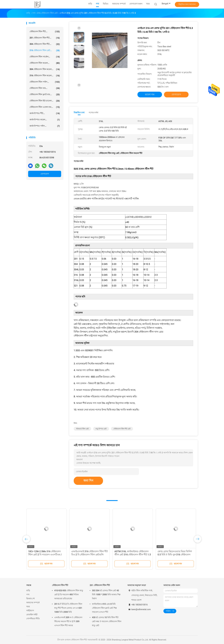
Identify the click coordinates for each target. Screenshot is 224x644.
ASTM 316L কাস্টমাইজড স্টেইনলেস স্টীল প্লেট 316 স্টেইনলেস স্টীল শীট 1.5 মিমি (133, 555)
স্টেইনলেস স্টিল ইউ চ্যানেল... (45, 101)
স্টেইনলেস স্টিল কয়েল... (45, 63)
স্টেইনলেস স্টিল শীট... (45, 32)
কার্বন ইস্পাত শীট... (45, 113)
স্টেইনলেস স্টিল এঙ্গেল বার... (45, 107)
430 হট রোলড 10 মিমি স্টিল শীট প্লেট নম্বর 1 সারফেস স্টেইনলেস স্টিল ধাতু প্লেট (107, 621)
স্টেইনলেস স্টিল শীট (60, 585)
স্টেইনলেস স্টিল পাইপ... (45, 82)
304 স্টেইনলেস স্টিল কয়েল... (45, 69)
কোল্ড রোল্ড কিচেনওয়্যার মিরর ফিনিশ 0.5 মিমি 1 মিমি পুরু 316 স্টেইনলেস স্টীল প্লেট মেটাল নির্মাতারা (175, 555)
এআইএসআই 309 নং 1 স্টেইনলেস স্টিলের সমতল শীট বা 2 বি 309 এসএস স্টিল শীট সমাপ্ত (68, 621)
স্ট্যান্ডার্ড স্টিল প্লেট (82, 429)
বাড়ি (28, 591)
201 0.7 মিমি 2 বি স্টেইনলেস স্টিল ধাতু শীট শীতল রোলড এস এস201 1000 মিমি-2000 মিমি (68, 608)
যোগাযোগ (45, 174)
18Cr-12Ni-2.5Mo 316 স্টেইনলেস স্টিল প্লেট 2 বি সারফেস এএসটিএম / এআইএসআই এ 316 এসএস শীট (45, 555)
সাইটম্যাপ (30, 611)
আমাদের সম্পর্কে (33, 603)
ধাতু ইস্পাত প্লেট (101, 429)
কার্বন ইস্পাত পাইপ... (45, 126)
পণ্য (28, 595)
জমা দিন (88, 481)
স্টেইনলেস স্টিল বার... (45, 88)
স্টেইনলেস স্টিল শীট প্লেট (122, 429)
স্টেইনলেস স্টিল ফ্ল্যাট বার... (45, 95)
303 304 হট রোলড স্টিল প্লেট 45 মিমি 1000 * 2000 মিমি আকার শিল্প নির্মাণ (106, 595)
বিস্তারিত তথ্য (79, 113)
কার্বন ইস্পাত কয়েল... (45, 120)
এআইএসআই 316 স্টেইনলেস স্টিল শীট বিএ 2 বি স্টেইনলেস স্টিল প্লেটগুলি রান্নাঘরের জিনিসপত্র (89, 555)
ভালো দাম (150, 94)
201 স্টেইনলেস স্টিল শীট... (45, 38)
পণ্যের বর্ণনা (93, 113)
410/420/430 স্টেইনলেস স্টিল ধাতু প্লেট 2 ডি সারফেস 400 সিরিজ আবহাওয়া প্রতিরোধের (69, 595)
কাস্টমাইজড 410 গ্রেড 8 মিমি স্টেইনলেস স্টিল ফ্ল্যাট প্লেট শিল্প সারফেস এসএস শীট (104, 608)
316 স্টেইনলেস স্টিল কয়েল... (45, 76)
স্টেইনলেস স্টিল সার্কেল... (45, 57)
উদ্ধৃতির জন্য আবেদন (187, 4)
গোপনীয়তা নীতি (33, 619)
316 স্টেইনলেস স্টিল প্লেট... (45, 50)
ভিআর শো (30, 599)
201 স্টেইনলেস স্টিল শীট (100, 585)
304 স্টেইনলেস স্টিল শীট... (45, 44)
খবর (28, 607)
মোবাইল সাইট (32, 615)
